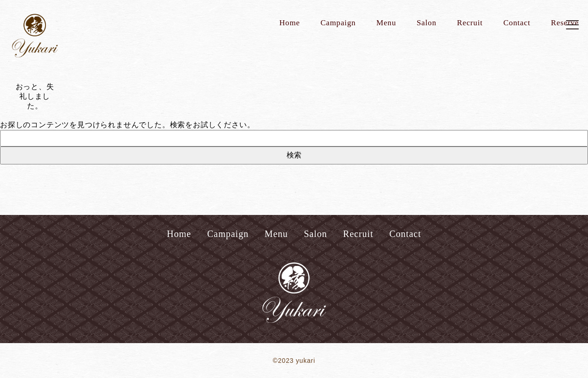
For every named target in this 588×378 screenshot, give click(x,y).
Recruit (470, 23)
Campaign (338, 23)
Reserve (565, 23)
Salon (427, 23)
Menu (386, 23)
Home (290, 23)
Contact (517, 23)
